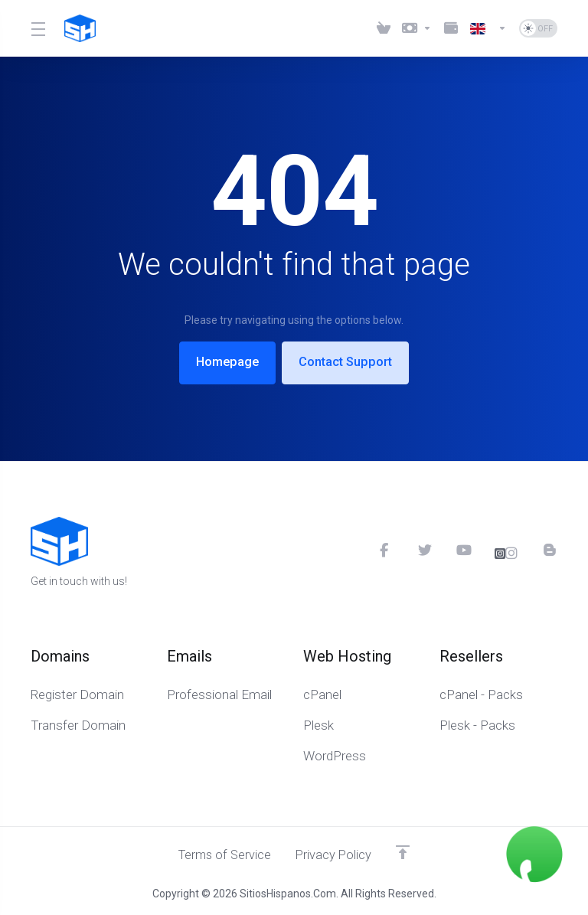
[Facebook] (386, 549)
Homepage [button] (224, 362)
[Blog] (550, 549)
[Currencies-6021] (417, 28)
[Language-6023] (488, 28)
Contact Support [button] (349, 362)
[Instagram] (506, 553)
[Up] (406, 851)
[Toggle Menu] (38, 28)
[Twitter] (424, 549)
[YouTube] (462, 549)
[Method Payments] (451, 28)
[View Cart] (384, 28)
